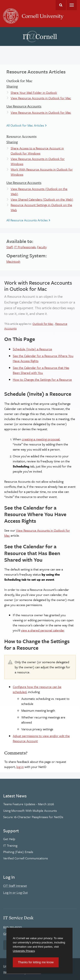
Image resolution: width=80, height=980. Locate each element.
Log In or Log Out (15, 892)
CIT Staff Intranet (15, 886)
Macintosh (13, 261)
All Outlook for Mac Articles (25, 125)
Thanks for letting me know (36, 962)
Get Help (9, 839)
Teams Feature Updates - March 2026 (29, 804)
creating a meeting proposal (41, 439)
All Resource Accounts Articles (27, 220)
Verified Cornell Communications (25, 858)
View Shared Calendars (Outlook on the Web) (42, 199)
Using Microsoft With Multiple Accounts (30, 810)
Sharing (12, 86)
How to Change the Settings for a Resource (42, 379)
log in (20, 767)
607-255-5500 (12, 927)
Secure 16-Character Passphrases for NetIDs (33, 817)
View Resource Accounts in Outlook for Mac (41, 98)
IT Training (10, 845)
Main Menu (72, 5)
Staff (9, 247)
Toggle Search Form (61, 5)
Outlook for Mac (43, 324)
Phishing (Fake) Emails (18, 852)
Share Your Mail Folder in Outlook (34, 92)
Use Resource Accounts (24, 106)
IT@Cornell (40, 37)
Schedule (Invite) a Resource (32, 349)
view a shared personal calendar (43, 630)
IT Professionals (25, 247)
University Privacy (24, 951)
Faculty (42, 247)
